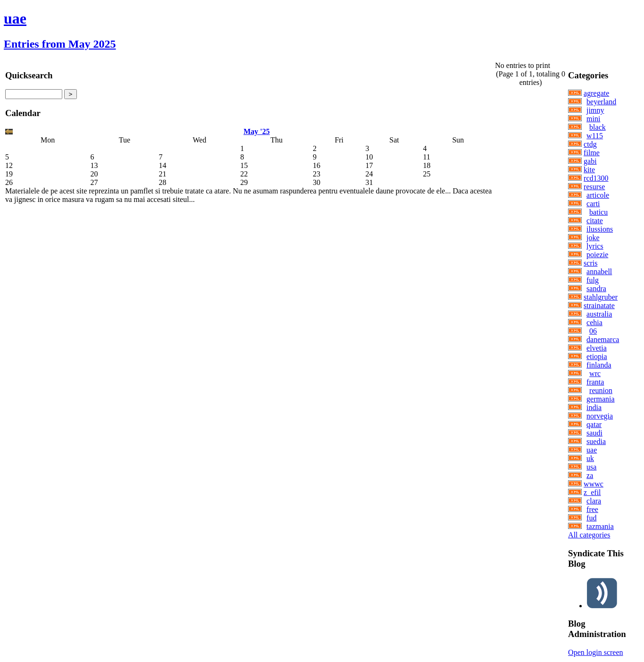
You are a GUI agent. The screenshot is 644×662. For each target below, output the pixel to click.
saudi (594, 433)
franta (595, 382)
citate (595, 221)
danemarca (603, 339)
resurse (594, 187)
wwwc (594, 484)
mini (593, 119)
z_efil (592, 492)
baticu (598, 212)
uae (15, 18)
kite (589, 170)
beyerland (601, 102)
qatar (594, 424)
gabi (590, 161)
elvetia (597, 348)
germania (601, 399)
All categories (589, 535)
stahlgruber (601, 297)
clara (594, 501)
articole (598, 195)
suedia (596, 441)
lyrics (595, 246)
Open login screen (595, 652)
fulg (593, 280)
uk (590, 458)
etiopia (597, 356)
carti (593, 204)
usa (591, 467)
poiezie (597, 255)
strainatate (599, 306)
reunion (601, 390)
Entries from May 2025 (60, 44)
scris (590, 263)
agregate (596, 93)
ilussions (600, 229)
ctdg (590, 144)
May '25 (257, 131)
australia (599, 314)
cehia (594, 323)
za (590, 475)
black (598, 127)
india (594, 407)
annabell (599, 272)
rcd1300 (596, 178)
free (592, 509)
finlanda (599, 365)
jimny (595, 110)
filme (592, 153)
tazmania (600, 526)
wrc (595, 373)
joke (593, 238)
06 (593, 331)
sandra (596, 289)
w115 (595, 136)
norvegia (600, 416)
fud (591, 518)
